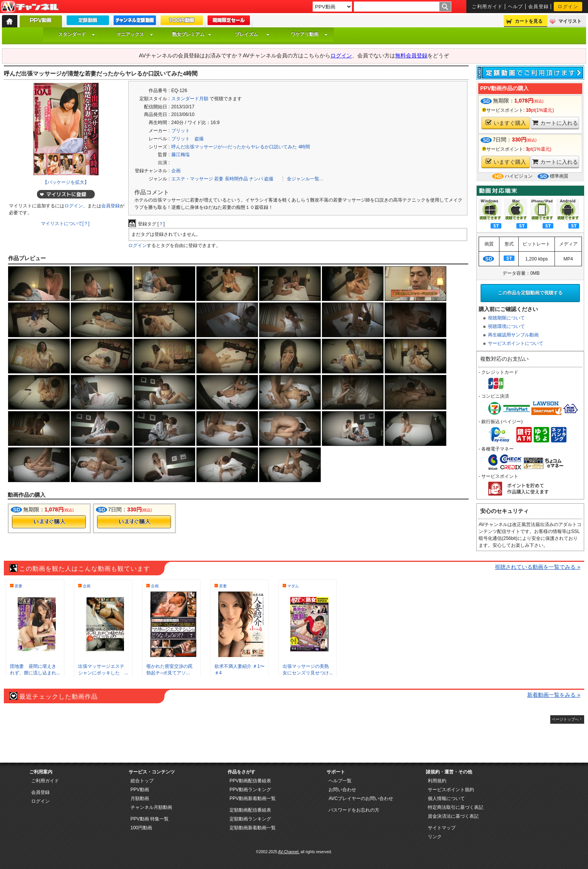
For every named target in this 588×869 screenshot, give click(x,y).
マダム (293, 586)
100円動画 (141, 828)
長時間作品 (236, 179)
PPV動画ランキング (250, 790)
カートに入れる (555, 123)
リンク (435, 837)
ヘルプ (516, 7)
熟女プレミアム (192, 34)
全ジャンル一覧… (305, 179)
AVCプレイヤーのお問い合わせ (361, 798)
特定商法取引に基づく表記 (456, 807)
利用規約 (437, 781)
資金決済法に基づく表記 (453, 816)
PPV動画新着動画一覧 (253, 798)
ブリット (181, 131)
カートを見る (529, 21)
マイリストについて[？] (65, 224)
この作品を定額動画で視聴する (530, 293)
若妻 (219, 179)
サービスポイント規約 (451, 790)
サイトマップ (442, 828)
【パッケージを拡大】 (66, 182)
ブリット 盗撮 (188, 139)
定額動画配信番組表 (250, 810)
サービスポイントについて (516, 343)
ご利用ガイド (487, 7)
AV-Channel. (289, 852)
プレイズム (252, 34)
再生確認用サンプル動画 (513, 335)
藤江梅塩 (181, 155)
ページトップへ (565, 719)
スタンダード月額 (190, 99)
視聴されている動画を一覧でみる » (538, 567)
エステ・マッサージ (192, 179)
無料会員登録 (411, 55)
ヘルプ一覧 (340, 781)
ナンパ (256, 179)
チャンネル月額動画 (151, 807)
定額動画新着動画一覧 (253, 828)
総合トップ (142, 781)
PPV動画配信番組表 (250, 781)
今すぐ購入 (49, 522)
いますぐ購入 (506, 123)
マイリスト (570, 21)
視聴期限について (506, 318)
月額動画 (140, 798)
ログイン (568, 7)
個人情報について (446, 798)
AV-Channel (30, 7)
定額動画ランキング (250, 819)
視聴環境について (506, 326)
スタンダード (77, 34)
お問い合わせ (342, 790)
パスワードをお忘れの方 (354, 810)
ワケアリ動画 (309, 34)
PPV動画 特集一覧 (150, 819)
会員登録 (539, 7)
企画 (176, 171)
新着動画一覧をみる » (554, 695)
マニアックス (135, 34)
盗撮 (269, 179)
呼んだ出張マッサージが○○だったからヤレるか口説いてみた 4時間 (241, 147)
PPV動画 (140, 790)
